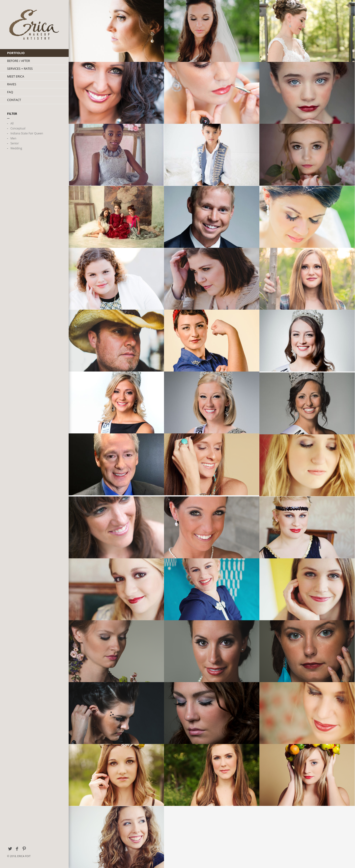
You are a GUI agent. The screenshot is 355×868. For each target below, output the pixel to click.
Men (13, 138)
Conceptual (18, 128)
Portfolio (16, 53)
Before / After (19, 61)
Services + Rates (20, 69)
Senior (15, 143)
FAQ (10, 92)
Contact (14, 100)
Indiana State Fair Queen (27, 133)
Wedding (16, 148)
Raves (12, 84)
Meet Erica (16, 76)
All (12, 123)
